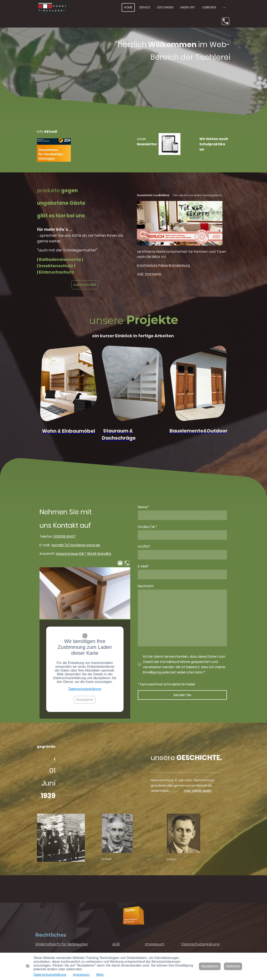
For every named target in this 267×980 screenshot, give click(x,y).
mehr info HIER (85, 285)
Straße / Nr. (148, 527)
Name (143, 507)
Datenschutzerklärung (85, 689)
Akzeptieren (85, 700)
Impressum (81, 975)
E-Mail (143, 566)
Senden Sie (182, 695)
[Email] (120, 563)
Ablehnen (233, 966)
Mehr (100, 975)
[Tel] (226, 21)
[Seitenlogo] (52, 7)
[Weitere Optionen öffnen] (224, 7)
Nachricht (146, 586)
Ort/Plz (144, 547)
